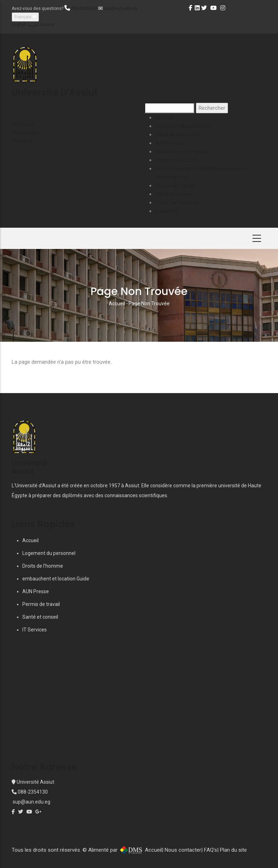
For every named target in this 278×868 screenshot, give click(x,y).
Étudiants (22, 141)
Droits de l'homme (176, 203)
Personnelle (25, 132)
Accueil (164, 118)
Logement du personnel (183, 126)
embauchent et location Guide (56, 579)
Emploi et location (176, 160)
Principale (23, 124)
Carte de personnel (177, 135)
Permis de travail (174, 186)
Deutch (47, 25)
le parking (166, 211)
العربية (33, 25)
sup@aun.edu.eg (120, 8)
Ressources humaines (181, 152)
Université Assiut (35, 782)
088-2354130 (33, 792)
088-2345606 (84, 8)
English (19, 25)
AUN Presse (169, 143)
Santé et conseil (174, 194)
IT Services (35, 630)
